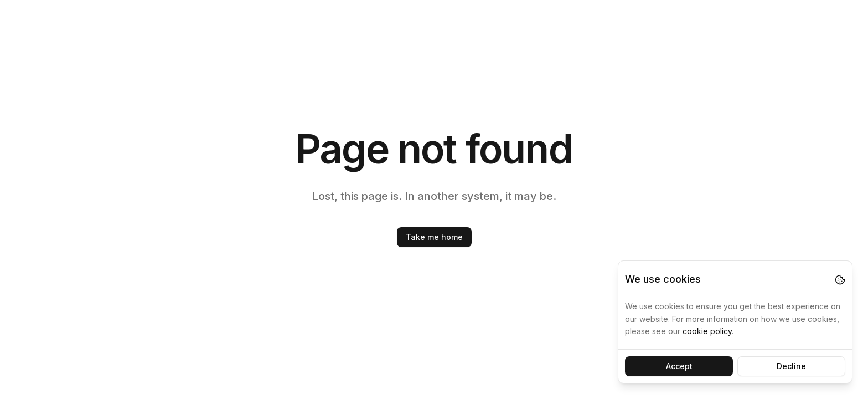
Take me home (434, 237)
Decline (791, 366)
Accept (679, 366)
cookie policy (707, 331)
